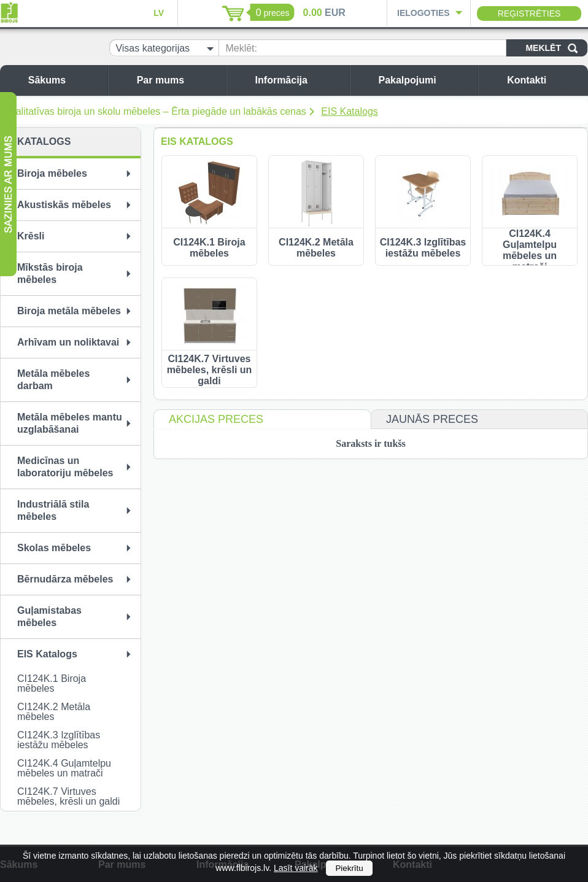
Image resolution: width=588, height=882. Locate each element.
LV (159, 13)
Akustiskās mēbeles (64, 205)
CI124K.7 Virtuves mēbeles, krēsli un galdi (68, 796)
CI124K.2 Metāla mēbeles (54, 712)
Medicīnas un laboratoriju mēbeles (65, 467)
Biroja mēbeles (52, 173)
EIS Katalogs (350, 111)
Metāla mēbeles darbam (53, 380)
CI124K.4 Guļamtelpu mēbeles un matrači (64, 768)
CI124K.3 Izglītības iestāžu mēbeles (59, 740)
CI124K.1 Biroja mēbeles (52, 683)
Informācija (299, 80)
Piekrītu (349, 868)
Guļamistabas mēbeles (49, 617)
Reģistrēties (529, 14)
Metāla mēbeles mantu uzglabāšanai (70, 423)
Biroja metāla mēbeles (69, 311)
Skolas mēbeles (54, 548)
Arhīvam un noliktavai (68, 342)
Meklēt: (241, 48)
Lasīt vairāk (296, 868)
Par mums (178, 80)
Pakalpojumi (425, 80)
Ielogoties (424, 13)
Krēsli (31, 236)
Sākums (65, 80)
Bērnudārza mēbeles (65, 579)
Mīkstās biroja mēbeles (50, 273)
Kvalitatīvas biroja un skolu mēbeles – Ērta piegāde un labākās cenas (155, 111)
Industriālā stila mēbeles (53, 510)
